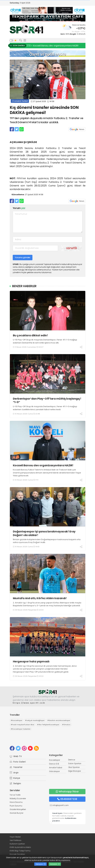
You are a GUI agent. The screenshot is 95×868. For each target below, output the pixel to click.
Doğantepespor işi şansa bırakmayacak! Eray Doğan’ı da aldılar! (44, 533)
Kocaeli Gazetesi (17, 854)
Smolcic (66, 725)
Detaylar (41, 864)
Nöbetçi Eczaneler (18, 798)
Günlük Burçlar (17, 813)
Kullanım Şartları (17, 844)
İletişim (15, 783)
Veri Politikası (16, 840)
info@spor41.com (61, 805)
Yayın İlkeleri (15, 837)
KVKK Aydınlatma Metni (20, 847)
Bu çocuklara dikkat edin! (30, 335)
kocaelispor (17, 720)
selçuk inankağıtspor (35, 720)
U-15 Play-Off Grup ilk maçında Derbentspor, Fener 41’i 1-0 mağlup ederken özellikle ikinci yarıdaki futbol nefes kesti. (45, 408)
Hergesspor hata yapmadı (31, 661)
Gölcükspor (54, 771)
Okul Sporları (74, 767)
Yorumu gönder (23, 257)
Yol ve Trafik (15, 795)
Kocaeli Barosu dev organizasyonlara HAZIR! (43, 465)
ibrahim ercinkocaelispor (59, 720)
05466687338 (67, 799)
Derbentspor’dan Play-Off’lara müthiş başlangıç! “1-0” (47, 400)
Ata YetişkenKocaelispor (48, 725)
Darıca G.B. (54, 764)
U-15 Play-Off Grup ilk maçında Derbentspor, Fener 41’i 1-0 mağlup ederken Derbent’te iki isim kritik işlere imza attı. (45, 341)
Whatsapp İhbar (67, 792)
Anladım (55, 864)
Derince (72, 760)
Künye (15, 778)
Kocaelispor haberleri (21, 729)
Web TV (16, 756)
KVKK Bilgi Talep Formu (20, 851)
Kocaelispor (55, 760)
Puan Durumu (16, 806)
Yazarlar (16, 767)
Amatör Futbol (20, 101)
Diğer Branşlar (75, 771)
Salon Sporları (75, 763)
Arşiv (14, 773)
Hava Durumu (16, 802)
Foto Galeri (18, 762)
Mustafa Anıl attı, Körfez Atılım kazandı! (40, 598)
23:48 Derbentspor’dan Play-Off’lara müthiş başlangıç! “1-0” (59, 46)
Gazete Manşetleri (18, 809)
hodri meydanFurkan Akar (22, 725)
